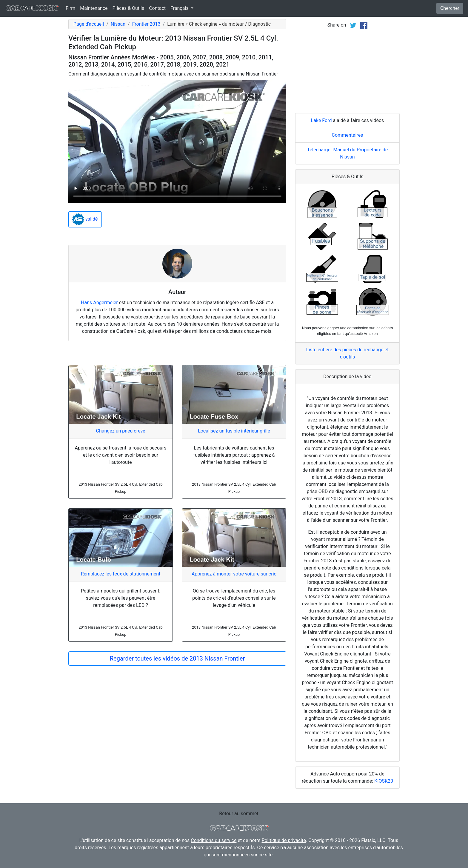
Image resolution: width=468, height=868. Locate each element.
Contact (157, 8)
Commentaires (348, 135)
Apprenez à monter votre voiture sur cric (234, 574)
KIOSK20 (384, 781)
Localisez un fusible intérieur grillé (234, 431)
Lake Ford (321, 120)
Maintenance (94, 8)
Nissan (118, 24)
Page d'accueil (89, 24)
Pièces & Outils (128, 8)
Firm (70, 8)
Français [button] (180, 8)
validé (85, 219)
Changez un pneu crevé (120, 431)
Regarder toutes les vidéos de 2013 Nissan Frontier (177, 658)
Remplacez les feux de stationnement (121, 574)
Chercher (450, 8)
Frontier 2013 (146, 24)
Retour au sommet (239, 814)
